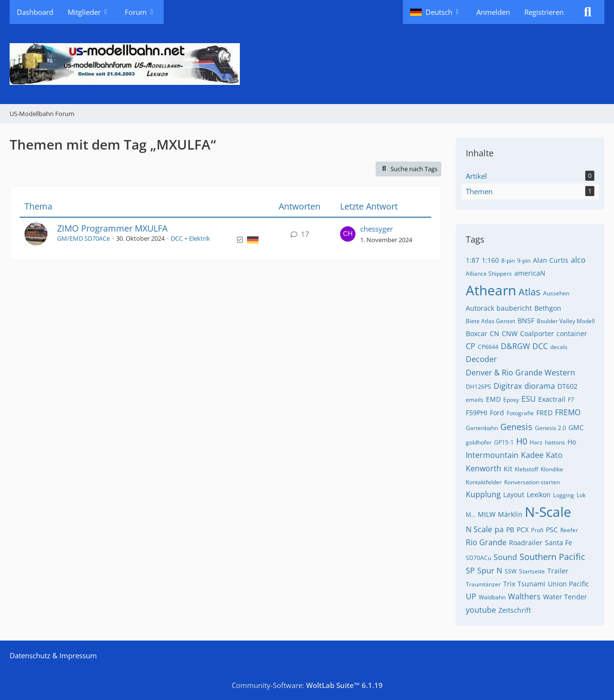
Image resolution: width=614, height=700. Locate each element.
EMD (493, 399)
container (572, 333)
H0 (522, 441)
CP (471, 346)
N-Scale (548, 512)
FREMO (568, 412)
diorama (540, 386)
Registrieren (544, 12)
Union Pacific (568, 584)
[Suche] (588, 12)
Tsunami (531, 584)
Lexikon (539, 495)
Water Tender (565, 597)
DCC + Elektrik (190, 238)
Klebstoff (526, 469)
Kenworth (484, 468)
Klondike (552, 469)
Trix (509, 584)
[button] (436, 12)
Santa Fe (559, 542)
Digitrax (508, 386)
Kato (554, 455)
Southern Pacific (552, 557)
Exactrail (552, 399)
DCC (540, 346)
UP (471, 596)
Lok (581, 495)
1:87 (472, 260)
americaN (530, 273)
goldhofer (479, 442)
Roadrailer (526, 542)
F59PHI (477, 413)
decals (559, 347)
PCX (523, 530)
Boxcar (477, 333)
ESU (529, 399)
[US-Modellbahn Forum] (307, 64)
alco (578, 260)
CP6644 (488, 347)
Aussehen (556, 293)
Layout (514, 495)
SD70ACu (478, 558)
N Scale (479, 529)
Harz (536, 442)
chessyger (377, 229)
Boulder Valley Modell (566, 321)
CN (495, 333)
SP (470, 571)
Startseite (532, 571)
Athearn (491, 290)
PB (510, 530)
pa (499, 529)
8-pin (508, 261)
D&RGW (515, 346)
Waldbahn (492, 597)
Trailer (558, 571)
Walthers (524, 596)
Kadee (532, 455)
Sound (505, 557)
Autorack (480, 308)
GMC (576, 427)
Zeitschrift (515, 610)
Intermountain (492, 455)
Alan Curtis (551, 260)
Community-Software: (307, 685)
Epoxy (511, 400)
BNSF (526, 321)
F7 (571, 400)
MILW (487, 514)
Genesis (516, 427)
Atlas (530, 292)
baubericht (514, 308)
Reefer (569, 530)
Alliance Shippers (489, 274)
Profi (537, 530)
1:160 (490, 260)
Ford (497, 413)
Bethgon (548, 308)
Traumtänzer (483, 584)
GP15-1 (504, 442)
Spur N (490, 571)
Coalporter (537, 333)
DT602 (567, 386)
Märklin (510, 514)
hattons (555, 442)
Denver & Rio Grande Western (520, 373)
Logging (564, 495)
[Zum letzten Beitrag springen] (348, 234)
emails (475, 400)
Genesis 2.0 (550, 428)
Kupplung (483, 494)
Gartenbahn (482, 428)
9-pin (524, 261)
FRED (544, 413)
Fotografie (520, 413)
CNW (510, 333)
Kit (508, 469)
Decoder (481, 359)
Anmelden (493, 12)
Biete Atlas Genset (490, 321)
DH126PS (478, 387)
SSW (511, 571)
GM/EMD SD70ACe (83, 238)
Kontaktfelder (484, 482)
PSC (552, 530)
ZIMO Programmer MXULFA (112, 228)
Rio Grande (486, 542)
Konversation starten (532, 482)
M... (471, 515)
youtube (481, 610)
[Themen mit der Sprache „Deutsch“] (253, 239)
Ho (572, 442)
